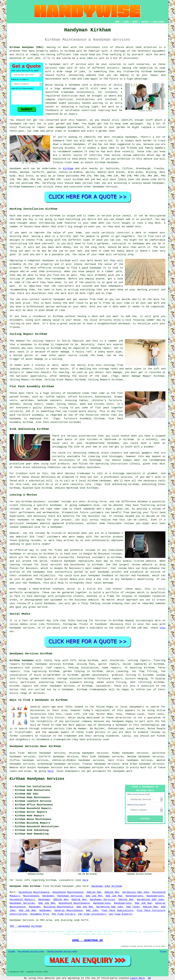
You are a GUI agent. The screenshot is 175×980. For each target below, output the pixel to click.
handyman (158, 183)
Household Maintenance (34, 892)
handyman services (48, 664)
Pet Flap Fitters (64, 914)
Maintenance (31, 896)
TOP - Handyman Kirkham (26, 926)
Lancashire (103, 686)
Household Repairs (22, 900)
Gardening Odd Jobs (136, 892)
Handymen (48, 896)
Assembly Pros (39, 914)
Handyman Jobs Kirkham (107, 886)
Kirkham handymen (22, 660)
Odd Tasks (133, 907)
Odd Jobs (92, 910)
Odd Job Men (94, 896)
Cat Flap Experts (121, 914)
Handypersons (134, 896)
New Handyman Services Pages (31, 952)
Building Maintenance (58, 907)
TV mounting (133, 668)
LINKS (126, 22)
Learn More (137, 978)
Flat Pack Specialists (117, 910)
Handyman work (19, 169)
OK (149, 978)
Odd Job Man (114, 896)
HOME (117, 22)
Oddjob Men (112, 892)
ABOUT (135, 22)
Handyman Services (70, 896)
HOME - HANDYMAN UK (87, 940)
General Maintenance (69, 910)
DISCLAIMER (158, 22)
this (163, 628)
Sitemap (12, 952)
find (21, 753)
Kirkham (68, 169)
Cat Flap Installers (92, 914)
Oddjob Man (94, 892)
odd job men (93, 179)
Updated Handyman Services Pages (62, 952)
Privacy (163, 952)
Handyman (44, 900)
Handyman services (91, 768)
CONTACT (145, 22)
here (50, 771)
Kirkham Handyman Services (37, 779)
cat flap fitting (144, 671)
